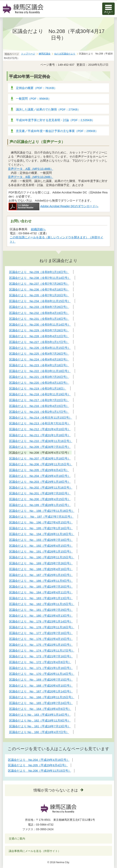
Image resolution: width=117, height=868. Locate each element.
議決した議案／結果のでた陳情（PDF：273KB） (48, 109)
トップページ (28, 54)
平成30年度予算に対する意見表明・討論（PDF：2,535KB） (55, 120)
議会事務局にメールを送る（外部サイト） (35, 851)
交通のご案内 (17, 839)
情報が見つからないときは (56, 790)
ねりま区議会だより (65, 54)
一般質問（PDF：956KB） (33, 99)
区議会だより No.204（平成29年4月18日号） (39, 760)
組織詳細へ (38, 229)
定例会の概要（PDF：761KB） (36, 88)
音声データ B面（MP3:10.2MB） (31, 177)
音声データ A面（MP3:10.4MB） (31, 169)
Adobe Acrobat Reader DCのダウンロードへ (53, 206)
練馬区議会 (45, 54)
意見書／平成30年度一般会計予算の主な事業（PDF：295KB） (57, 131)
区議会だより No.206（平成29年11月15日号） (40, 771)
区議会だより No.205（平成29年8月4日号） (38, 765)
